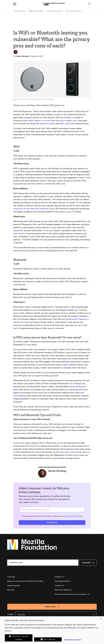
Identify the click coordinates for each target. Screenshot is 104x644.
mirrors (47, 121)
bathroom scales (47, 124)
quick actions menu (78, 452)
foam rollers (65, 124)
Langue (10, 614)
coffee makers (34, 121)
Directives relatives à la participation (71, 594)
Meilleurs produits (36, 11)
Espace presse (13, 586)
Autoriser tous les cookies (20, 638)
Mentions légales (62, 590)
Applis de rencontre (55, 11)
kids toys (60, 121)
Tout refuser (49, 639)
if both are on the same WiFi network (31, 209)
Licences (11, 577)
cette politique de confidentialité (73, 516)
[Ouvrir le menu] (15, 4)
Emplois (58, 577)
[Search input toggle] (89, 4)
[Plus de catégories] (76, 11)
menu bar (64, 452)
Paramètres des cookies (73, 640)
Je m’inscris (52, 522)
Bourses (11, 590)
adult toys (72, 121)
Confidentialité (61, 581)
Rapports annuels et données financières (25, 581)
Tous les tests (20, 11)
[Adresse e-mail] (52, 510)
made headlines (70, 365)
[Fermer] (101, 619)
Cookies (58, 586)
